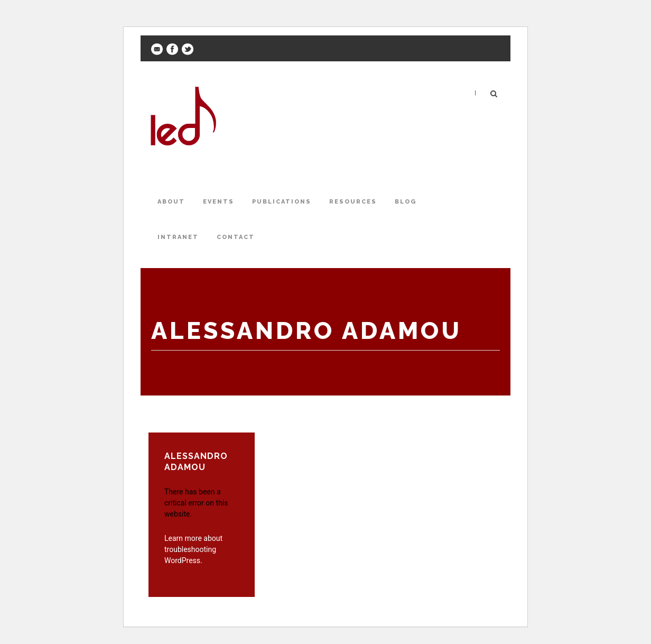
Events (218, 202)
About (171, 202)
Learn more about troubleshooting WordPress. (193, 549)
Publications (282, 202)
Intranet (178, 237)
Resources (353, 202)
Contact (236, 237)
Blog (406, 202)
